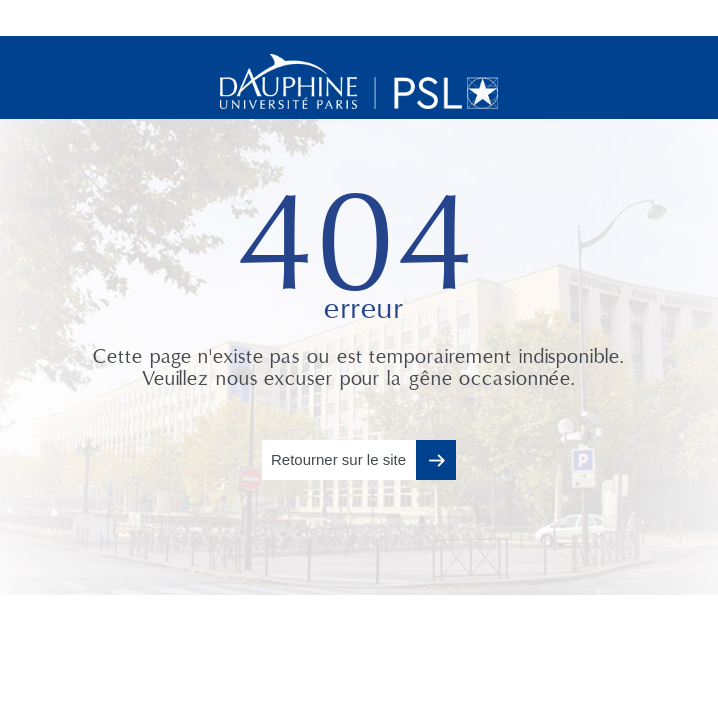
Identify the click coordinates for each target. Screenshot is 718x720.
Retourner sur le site (338, 459)
